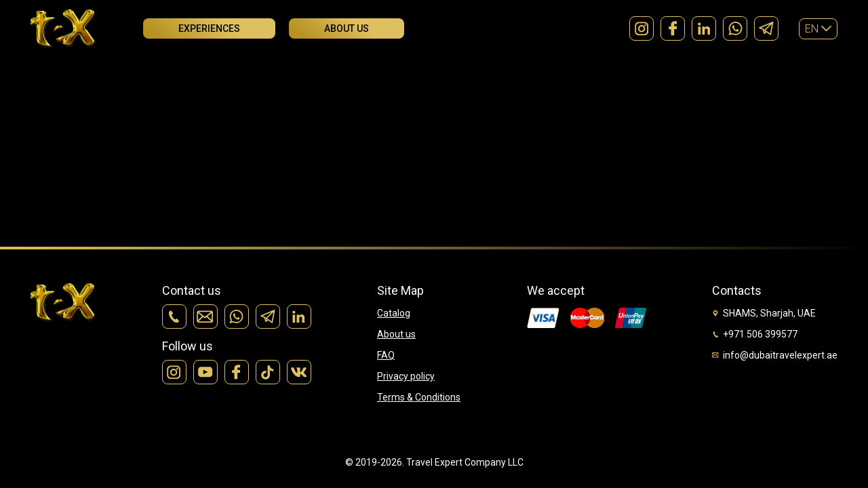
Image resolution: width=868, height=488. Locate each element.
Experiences (209, 28)
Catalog (394, 313)
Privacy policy (406, 376)
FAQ (386, 355)
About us (347, 28)
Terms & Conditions (419, 397)
